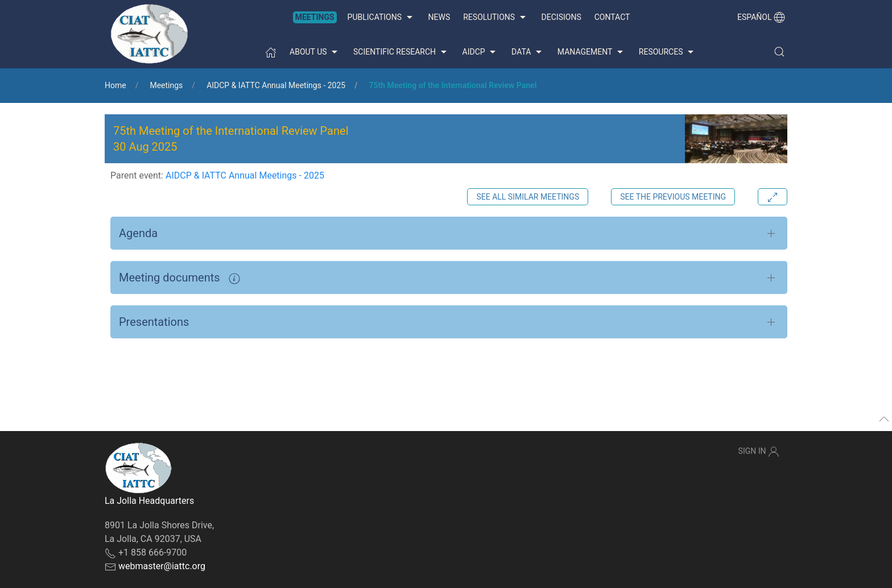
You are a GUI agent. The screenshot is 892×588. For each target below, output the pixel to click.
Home (115, 85)
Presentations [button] (154, 322)
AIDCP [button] (481, 52)
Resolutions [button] (495, 18)
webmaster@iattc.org (162, 566)
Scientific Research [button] (401, 52)
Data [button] (528, 52)
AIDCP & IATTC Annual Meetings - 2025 (276, 85)
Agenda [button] (138, 233)
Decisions (561, 17)
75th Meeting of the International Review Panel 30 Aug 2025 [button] (231, 139)
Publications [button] (381, 18)
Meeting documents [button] (179, 278)
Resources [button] (668, 52)
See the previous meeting (673, 197)
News (439, 17)
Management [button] (592, 52)
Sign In (759, 452)
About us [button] (315, 52)
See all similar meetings (528, 197)
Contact (612, 17)
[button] (779, 52)
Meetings (315, 17)
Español (761, 17)
